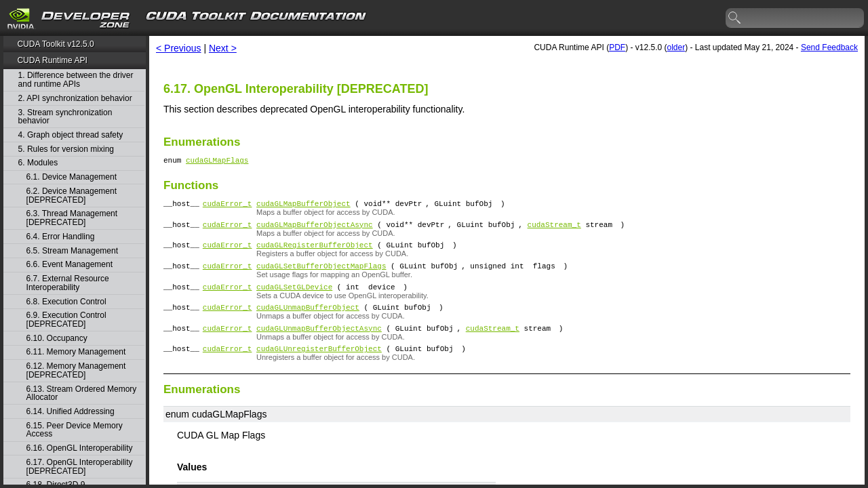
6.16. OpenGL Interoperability (80, 448)
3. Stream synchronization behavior (65, 117)
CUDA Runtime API (52, 60)
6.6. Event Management (70, 265)
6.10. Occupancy (57, 339)
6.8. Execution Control (66, 302)
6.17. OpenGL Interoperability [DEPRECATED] (80, 467)
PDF (617, 47)
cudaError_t (228, 207)
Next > (223, 48)
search (735, 18)
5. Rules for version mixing (66, 149)
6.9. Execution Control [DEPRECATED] (66, 320)
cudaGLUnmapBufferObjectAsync (319, 344)
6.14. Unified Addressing (71, 412)
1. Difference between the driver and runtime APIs (76, 80)
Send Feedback (829, 47)
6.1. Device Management (72, 177)
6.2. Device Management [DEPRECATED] (72, 196)
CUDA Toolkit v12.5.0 (55, 44)
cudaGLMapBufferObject (303, 207)
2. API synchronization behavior (75, 99)
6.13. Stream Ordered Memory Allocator (82, 393)
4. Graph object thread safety (71, 135)
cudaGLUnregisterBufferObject (319, 366)
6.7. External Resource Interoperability (68, 283)
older (676, 47)
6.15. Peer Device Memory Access (75, 430)
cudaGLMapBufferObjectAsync (315, 230)
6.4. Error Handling (61, 237)
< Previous (179, 48)
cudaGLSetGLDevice (294, 299)
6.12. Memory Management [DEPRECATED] (76, 370)
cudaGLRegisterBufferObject (315, 252)
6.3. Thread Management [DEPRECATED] (72, 218)
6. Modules (38, 163)
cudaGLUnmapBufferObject (308, 321)
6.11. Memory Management (76, 352)
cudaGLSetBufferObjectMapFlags (321, 276)
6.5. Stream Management (72, 251)
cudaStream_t (554, 230)
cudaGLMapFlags (217, 162)
